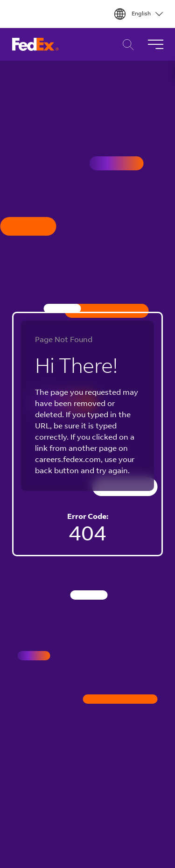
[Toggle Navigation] (155, 44)
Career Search (126, 45)
